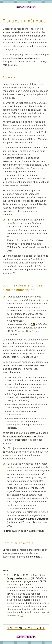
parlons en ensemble (29, 557)
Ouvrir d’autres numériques (33, 519)
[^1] (33, 324)
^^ (22, 615)
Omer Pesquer (26, 7)
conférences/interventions (22, 436)
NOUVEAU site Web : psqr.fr (26, 628)
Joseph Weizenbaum (19, 578)
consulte (42, 43)
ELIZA (43, 581)
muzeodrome (22, 440)
